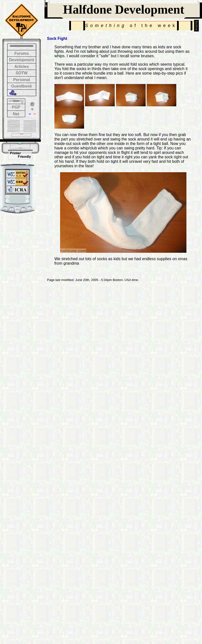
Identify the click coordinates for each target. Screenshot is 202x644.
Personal (22, 80)
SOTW (22, 73)
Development (22, 60)
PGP (16, 107)
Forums (22, 53)
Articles (22, 67)
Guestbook (22, 86)
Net (16, 114)
